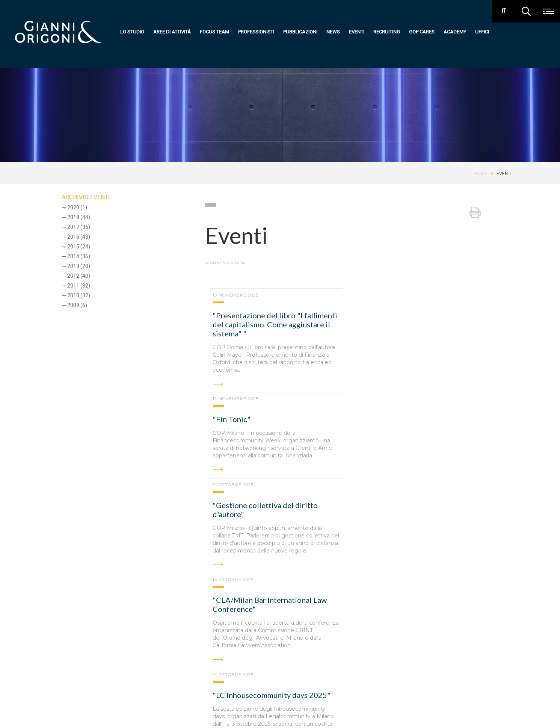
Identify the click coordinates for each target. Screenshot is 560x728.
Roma (82, 656)
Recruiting (387, 32)
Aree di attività (172, 32)
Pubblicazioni (300, 32)
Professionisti (256, 32)
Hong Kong (355, 656)
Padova (193, 656)
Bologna (154, 656)
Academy (455, 32)
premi (486, 706)
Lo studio (132, 32)
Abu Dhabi (268, 656)
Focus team (214, 32)
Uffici (482, 32)
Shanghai (477, 656)
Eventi (357, 32)
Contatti (321, 711)
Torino (229, 656)
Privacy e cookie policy (68, 712)
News (333, 32)
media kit (508, 706)
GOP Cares (422, 32)
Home (481, 174)
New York (435, 656)
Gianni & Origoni (60, 682)
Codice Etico (114, 712)
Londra (396, 656)
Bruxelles (311, 656)
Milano (116, 656)
